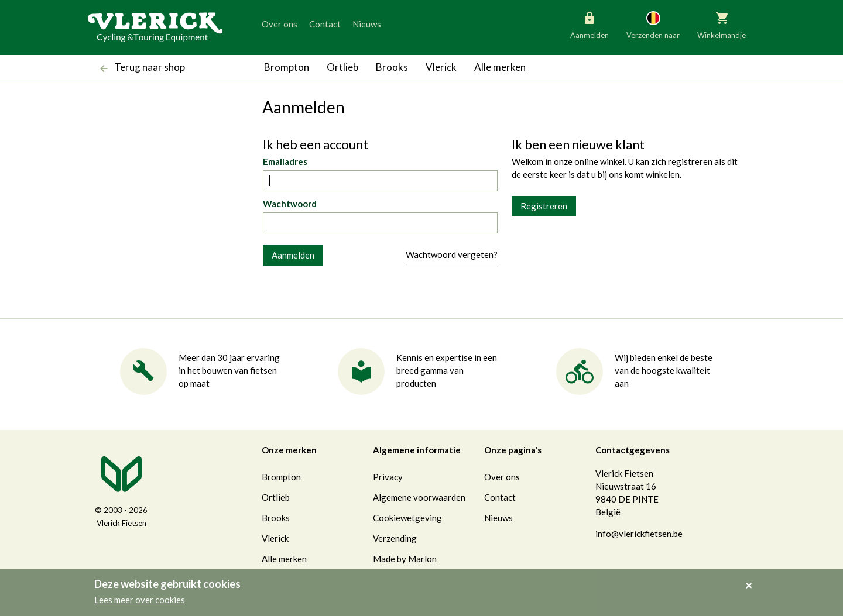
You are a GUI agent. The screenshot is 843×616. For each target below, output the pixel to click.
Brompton (287, 67)
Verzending (395, 538)
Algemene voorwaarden (419, 497)
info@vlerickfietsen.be (639, 534)
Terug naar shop (140, 68)
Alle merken (500, 67)
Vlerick (441, 67)
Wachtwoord (290, 204)
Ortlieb (342, 67)
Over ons (280, 24)
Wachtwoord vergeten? (452, 254)
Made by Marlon (405, 559)
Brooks (392, 67)
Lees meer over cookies (140, 600)
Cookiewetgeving (407, 518)
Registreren (544, 206)
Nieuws (367, 24)
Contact (325, 24)
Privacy (388, 477)
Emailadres (285, 161)
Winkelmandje (722, 25)
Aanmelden (590, 25)
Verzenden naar (653, 25)
